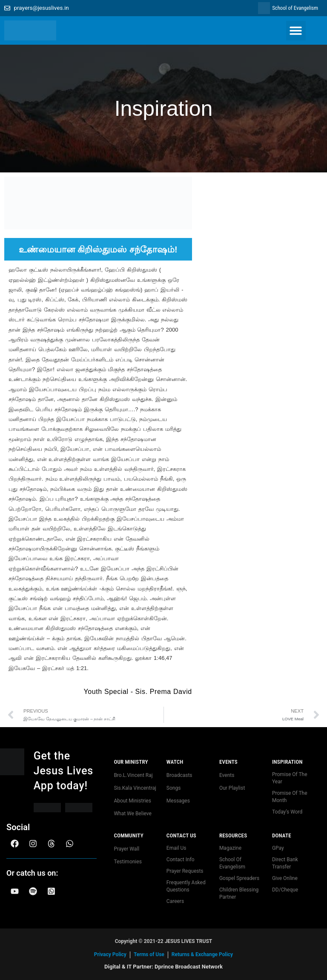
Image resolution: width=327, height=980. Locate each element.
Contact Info (181, 860)
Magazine (230, 848)
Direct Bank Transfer (285, 863)
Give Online (285, 878)
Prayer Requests (185, 871)
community (128, 835)
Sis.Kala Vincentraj (135, 788)
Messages (178, 801)
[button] (296, 31)
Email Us (176, 848)
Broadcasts (179, 775)
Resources (233, 835)
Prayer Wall (126, 849)
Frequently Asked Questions (186, 886)
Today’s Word (287, 812)
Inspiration (287, 762)
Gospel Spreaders (239, 878)
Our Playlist (232, 788)
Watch (175, 762)
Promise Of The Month (290, 797)
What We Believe (133, 814)
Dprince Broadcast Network (189, 967)
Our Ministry (131, 762)
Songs (174, 788)
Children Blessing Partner (239, 893)
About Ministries (132, 801)
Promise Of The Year (290, 778)
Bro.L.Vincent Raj (133, 775)
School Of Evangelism (232, 863)
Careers (175, 901)
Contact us (181, 835)
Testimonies (128, 862)
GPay (278, 848)
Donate (282, 835)
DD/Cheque (285, 890)
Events (228, 762)
